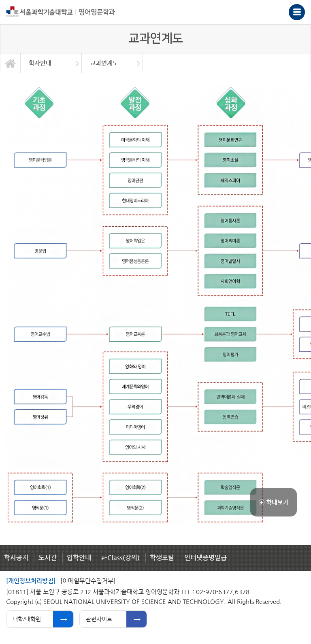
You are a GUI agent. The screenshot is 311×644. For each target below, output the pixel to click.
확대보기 (274, 502)
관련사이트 (99, 619)
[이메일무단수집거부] (88, 581)
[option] (51, 63)
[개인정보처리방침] (31, 581)
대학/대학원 (27, 619)
